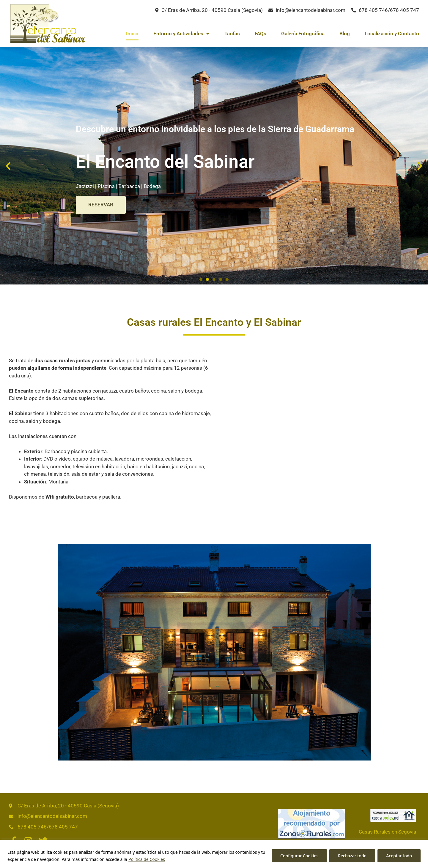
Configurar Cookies (299, 856)
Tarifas (232, 34)
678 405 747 (405, 10)
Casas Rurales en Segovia (387, 832)
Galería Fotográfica (303, 34)
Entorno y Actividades (181, 34)
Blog (345, 34)
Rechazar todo (352, 856)
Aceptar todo (399, 856)
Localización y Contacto (392, 34)
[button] (8, 166)
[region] (214, 854)
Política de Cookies (147, 859)
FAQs (261, 34)
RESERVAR (101, 205)
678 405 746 (373, 10)
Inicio (132, 34)
